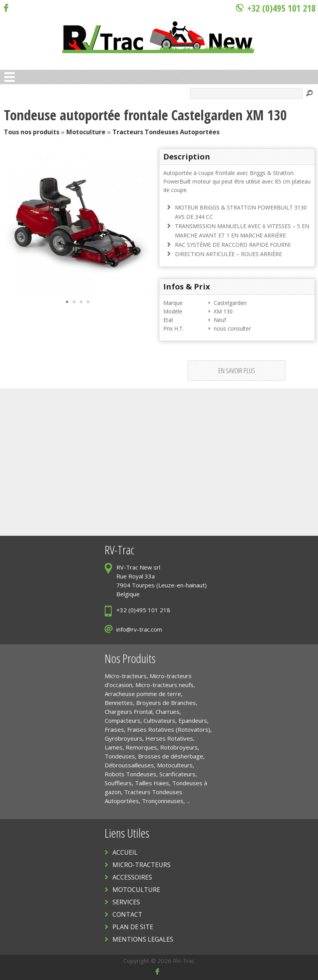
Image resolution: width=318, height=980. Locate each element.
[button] (144, 222)
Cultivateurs (159, 720)
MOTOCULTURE (136, 890)
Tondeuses (120, 756)
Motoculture (86, 132)
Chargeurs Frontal (129, 712)
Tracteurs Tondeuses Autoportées (166, 132)
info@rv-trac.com (139, 629)
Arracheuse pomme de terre (143, 694)
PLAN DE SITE (133, 927)
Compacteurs (123, 720)
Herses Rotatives (169, 738)
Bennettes (119, 703)
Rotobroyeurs (179, 747)
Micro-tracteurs (126, 676)
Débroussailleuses (129, 765)
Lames (114, 747)
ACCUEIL (125, 852)
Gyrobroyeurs (124, 738)
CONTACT (127, 914)
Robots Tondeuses (130, 774)
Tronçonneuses (163, 801)
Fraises (114, 729)
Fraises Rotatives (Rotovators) (169, 729)
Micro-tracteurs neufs (164, 685)
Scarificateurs (177, 774)
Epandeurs (193, 720)
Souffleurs (118, 783)
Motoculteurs (175, 765)
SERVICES (126, 902)
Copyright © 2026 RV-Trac (159, 961)
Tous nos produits (32, 132)
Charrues (168, 712)
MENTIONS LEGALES (143, 939)
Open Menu (10, 77)
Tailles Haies (152, 783)
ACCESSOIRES (132, 877)
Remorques (141, 747)
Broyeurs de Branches (166, 703)
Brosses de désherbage (171, 756)
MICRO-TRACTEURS (142, 865)
